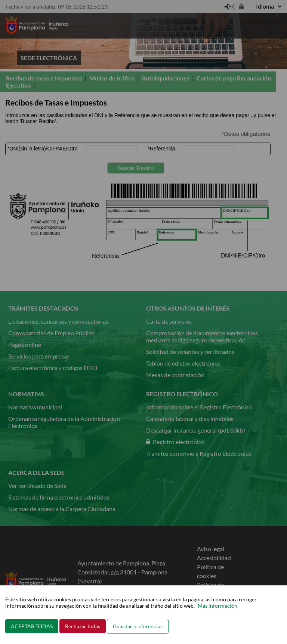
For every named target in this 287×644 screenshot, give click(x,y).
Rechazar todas (83, 626)
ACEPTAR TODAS (32, 626)
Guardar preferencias (138, 626)
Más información (217, 606)
